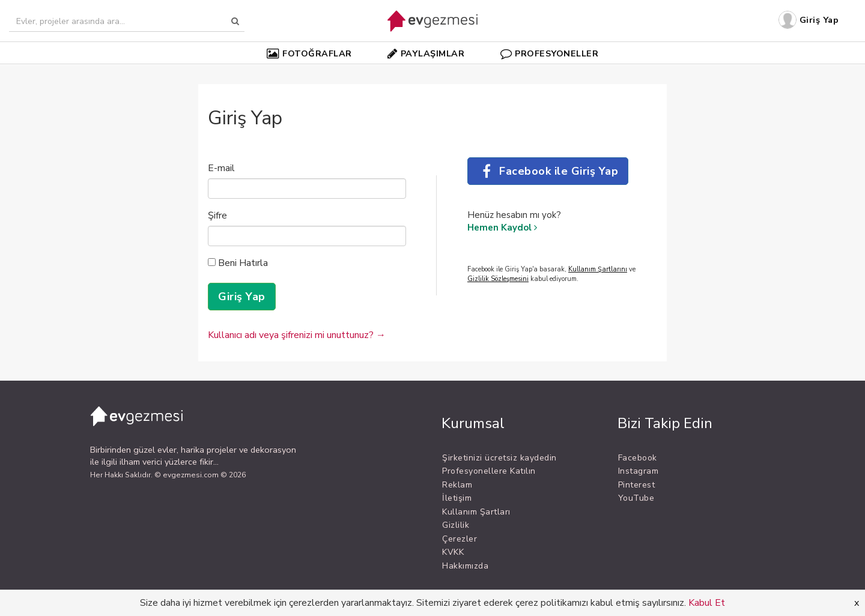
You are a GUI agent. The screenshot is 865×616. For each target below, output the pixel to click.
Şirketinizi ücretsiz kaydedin (499, 458)
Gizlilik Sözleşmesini (498, 279)
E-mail (221, 168)
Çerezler (460, 539)
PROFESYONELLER (550, 53)
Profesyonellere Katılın (489, 471)
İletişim (457, 498)
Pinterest (637, 485)
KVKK (453, 552)
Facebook (638, 458)
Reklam (457, 485)
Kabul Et (707, 603)
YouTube (636, 498)
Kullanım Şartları (476, 512)
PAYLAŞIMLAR (426, 53)
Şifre (217, 216)
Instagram (639, 471)
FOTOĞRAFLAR (309, 53)
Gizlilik (456, 525)
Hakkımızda (465, 566)
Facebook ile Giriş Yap (548, 171)
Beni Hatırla (238, 263)
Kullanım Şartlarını (598, 269)
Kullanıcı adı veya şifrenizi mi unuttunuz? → (297, 335)
